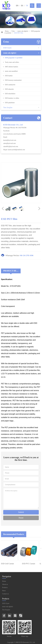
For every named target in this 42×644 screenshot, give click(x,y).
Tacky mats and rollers (12, 62)
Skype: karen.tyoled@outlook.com (14, 150)
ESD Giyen (7, 48)
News (4, 591)
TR (27, 6)
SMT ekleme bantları (11, 67)
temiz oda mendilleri (11, 71)
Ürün (13, 31)
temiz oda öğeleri (23, 31)
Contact (8, 118)
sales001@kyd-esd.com (11, 146)
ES (22, 6)
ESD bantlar (9, 76)
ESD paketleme (10, 103)
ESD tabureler (9, 89)
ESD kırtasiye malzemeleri (13, 80)
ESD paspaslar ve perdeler (14, 58)
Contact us (5, 594)
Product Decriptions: (12, 271)
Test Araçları (8, 107)
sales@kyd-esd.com (9, 143)
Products (5, 587)
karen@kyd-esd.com (10, 140)
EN (17, 6)
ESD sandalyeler (10, 85)
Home (7, 31)
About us (5, 584)
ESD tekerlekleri (10, 94)
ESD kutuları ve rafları (12, 98)
